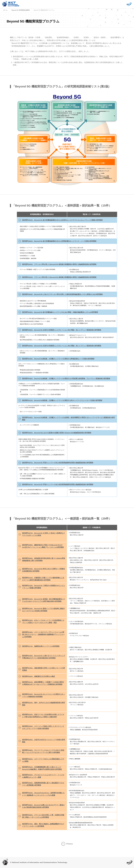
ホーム (5, 10)
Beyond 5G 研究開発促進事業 (21, 10)
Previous (67, 844)
